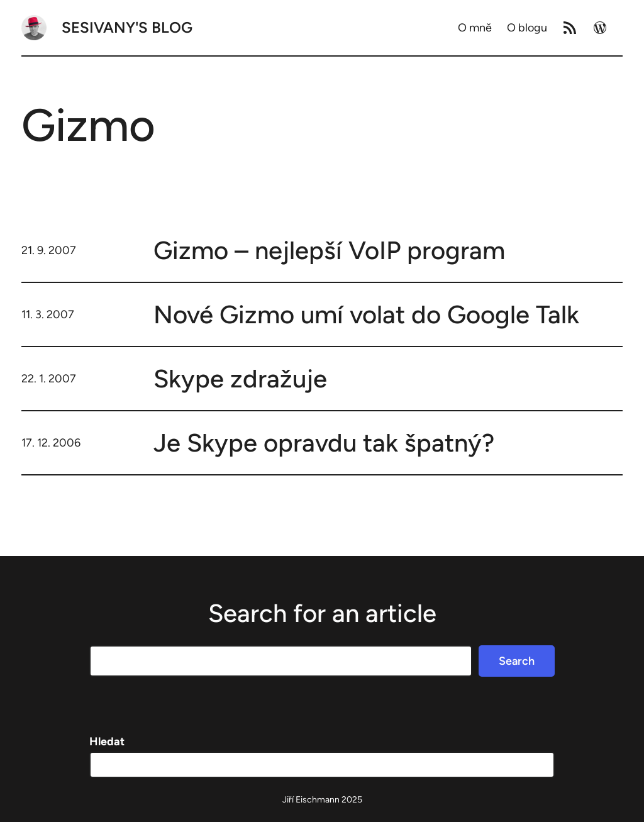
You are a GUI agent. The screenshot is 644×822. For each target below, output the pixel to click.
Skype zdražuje (240, 379)
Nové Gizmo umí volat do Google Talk (366, 314)
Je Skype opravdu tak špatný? (324, 443)
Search (517, 661)
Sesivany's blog (127, 27)
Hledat (107, 741)
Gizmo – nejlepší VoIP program (329, 250)
